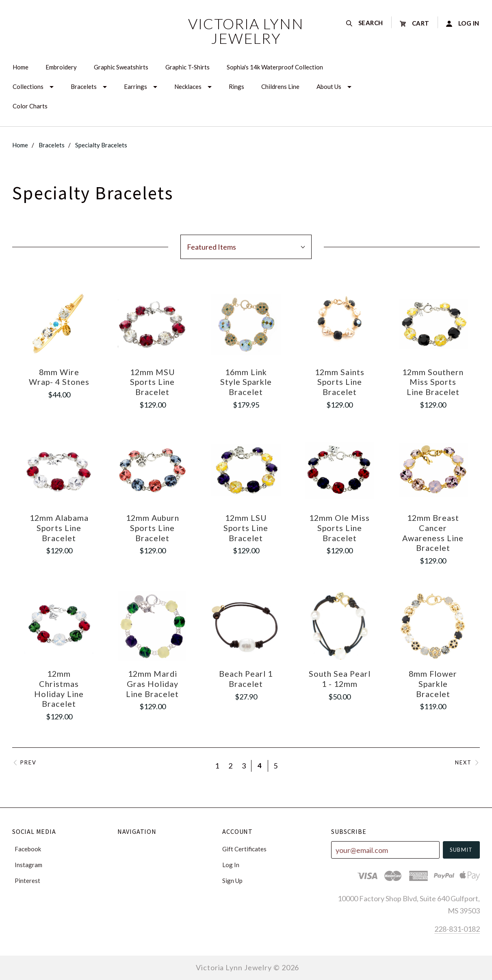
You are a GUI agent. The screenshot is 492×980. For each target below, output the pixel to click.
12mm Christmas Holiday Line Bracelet (59, 689)
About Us (329, 86)
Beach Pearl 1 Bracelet (246, 679)
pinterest (26, 880)
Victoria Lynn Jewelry (246, 31)
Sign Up (232, 880)
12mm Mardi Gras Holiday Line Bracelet (152, 683)
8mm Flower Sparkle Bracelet (433, 683)
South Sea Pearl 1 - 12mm (340, 679)
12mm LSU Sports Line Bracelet (246, 528)
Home (21, 67)
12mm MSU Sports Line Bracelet (153, 382)
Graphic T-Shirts (187, 67)
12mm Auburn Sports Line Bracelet (153, 528)
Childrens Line (280, 86)
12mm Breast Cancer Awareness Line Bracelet (433, 533)
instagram (27, 865)
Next (467, 763)
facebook (27, 849)
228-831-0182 (457, 929)
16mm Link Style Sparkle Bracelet (246, 382)
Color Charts (30, 106)
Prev (24, 763)
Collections (28, 86)
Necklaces (188, 86)
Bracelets (84, 86)
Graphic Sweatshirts (121, 67)
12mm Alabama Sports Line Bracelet (59, 528)
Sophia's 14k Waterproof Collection (275, 67)
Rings (236, 86)
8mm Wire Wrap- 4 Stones (59, 377)
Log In (231, 865)
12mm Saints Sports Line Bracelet (340, 382)
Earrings (135, 86)
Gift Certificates (244, 849)
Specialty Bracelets (101, 145)
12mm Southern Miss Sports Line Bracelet (433, 382)
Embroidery (61, 67)
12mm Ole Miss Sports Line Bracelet (339, 528)
